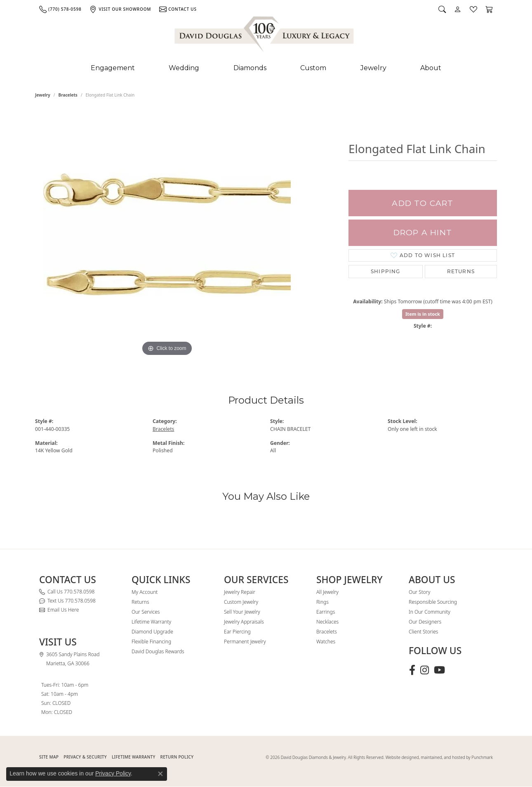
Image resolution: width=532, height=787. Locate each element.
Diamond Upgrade (152, 632)
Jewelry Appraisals (244, 622)
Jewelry (373, 68)
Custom (313, 68)
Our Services (146, 612)
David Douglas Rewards (158, 651)
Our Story (419, 592)
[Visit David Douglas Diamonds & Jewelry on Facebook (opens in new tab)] (412, 670)
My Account (145, 592)
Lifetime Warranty (151, 622)
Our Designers (425, 622)
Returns (461, 271)
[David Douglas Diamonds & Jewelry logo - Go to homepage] (265, 36)
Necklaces (327, 622)
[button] (442, 9)
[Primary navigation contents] (266, 68)
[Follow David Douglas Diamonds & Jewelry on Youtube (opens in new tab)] (439, 670)
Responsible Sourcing (433, 602)
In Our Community (430, 612)
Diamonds (250, 68)
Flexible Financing (151, 642)
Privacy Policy (113, 773)
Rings (322, 602)
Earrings (326, 612)
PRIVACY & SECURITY (85, 757)
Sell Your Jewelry (242, 612)
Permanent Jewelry (245, 642)
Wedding (184, 68)
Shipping (386, 271)
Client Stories (423, 632)
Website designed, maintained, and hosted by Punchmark (439, 757)
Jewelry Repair (240, 592)
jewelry (43, 95)
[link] (60, 9)
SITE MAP (49, 757)
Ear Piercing (237, 632)
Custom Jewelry (241, 602)
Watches (326, 642)
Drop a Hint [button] (423, 233)
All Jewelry (327, 592)
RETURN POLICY (177, 757)
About (431, 68)
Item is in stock (423, 314)
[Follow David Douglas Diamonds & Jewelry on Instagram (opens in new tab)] (425, 670)
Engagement (113, 68)
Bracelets (68, 95)
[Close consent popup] (160, 774)
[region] (167, 234)
